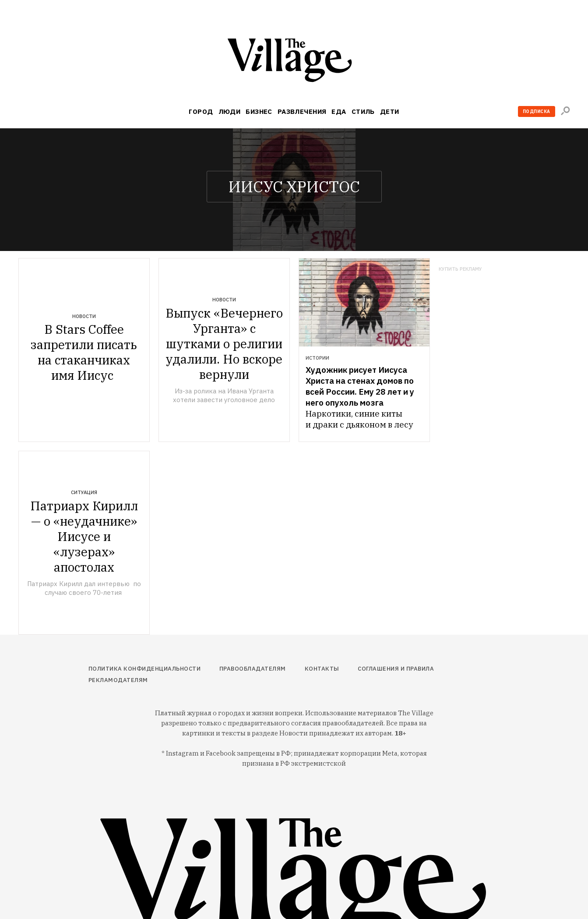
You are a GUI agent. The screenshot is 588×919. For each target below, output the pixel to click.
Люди (230, 111)
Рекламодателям (118, 680)
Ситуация (84, 492)
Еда (339, 111)
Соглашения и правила (396, 669)
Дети (390, 111)
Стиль (363, 111)
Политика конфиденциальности (145, 669)
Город (201, 111)
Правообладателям (253, 669)
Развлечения (302, 111)
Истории (317, 358)
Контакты (322, 669)
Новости (84, 316)
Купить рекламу (460, 269)
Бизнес (259, 111)
